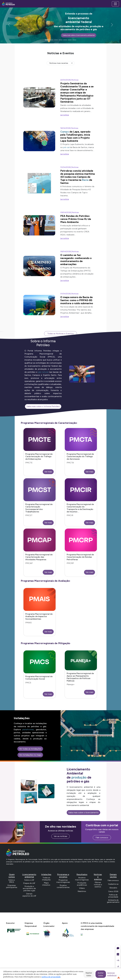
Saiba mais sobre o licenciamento (83, 812)
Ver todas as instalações (30, 749)
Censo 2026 (113, 891)
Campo (65, 132)
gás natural (43, 372)
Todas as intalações (46, 879)
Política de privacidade (113, 896)
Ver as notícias (60, 836)
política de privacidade (51, 977)
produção (79, 777)
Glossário (113, 888)
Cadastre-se (113, 884)
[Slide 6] (70, 40)
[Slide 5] (65, 40)
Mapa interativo (46, 884)
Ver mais (48, 472)
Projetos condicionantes (63, 886)
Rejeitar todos (89, 974)
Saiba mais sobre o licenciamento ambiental (79, 35)
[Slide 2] (51, 40)
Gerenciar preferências (112, 974)
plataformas (28, 729)
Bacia (85, 180)
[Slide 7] (74, 40)
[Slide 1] (47, 40)
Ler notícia (65, 115)
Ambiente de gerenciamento (113, 901)
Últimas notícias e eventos (98, 885)
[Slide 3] (56, 40)
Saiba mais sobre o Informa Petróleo (43, 406)
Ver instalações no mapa (30, 755)
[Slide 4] (61, 40)
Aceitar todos (101, 974)
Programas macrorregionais (63, 881)
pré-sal (66, 147)
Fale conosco (102, 838)
